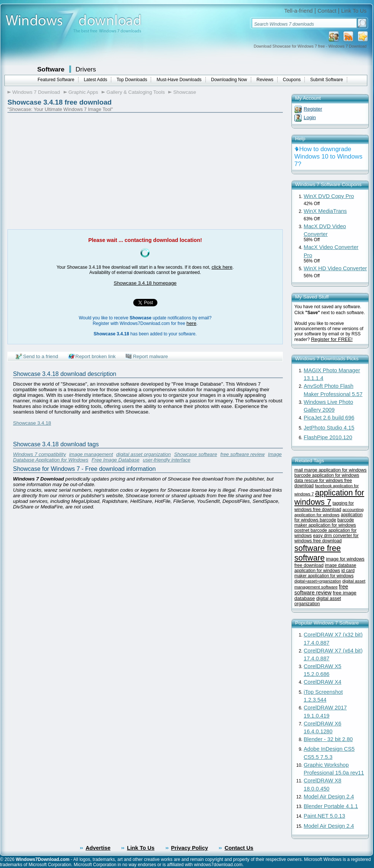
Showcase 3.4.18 (32, 423)
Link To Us (354, 11)
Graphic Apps (83, 92)
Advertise (98, 848)
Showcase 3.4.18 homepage (145, 283)
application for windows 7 (329, 497)
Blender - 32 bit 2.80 (328, 739)
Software (51, 69)
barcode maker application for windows (325, 523)
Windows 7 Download (36, 92)
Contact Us (239, 848)
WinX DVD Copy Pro (329, 196)
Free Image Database (116, 460)
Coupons (292, 80)
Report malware (150, 356)
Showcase (185, 92)
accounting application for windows (329, 512)
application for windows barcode (328, 517)
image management (91, 454)
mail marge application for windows (330, 470)
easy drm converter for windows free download (327, 538)
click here (222, 267)
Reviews (265, 80)
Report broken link (96, 356)
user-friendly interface (167, 460)
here (191, 323)
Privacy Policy (190, 848)
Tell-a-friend (299, 11)
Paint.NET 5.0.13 (324, 816)
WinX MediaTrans (325, 211)
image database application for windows (325, 568)
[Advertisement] (70, 170)
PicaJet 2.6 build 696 (329, 418)
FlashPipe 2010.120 (328, 437)
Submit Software (327, 80)
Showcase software (196, 454)
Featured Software (56, 80)
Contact (327, 11)
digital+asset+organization (318, 581)
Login (310, 117)
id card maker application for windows (325, 573)
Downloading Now (229, 80)
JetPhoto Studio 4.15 (329, 428)
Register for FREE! (332, 339)
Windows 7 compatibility (39, 454)
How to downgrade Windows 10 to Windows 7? (328, 157)
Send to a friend (41, 356)
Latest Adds (95, 80)
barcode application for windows (327, 475)
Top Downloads (132, 80)
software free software (318, 553)
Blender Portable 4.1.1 (331, 806)
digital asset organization (143, 454)
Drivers (86, 69)
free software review (242, 454)
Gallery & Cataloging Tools (136, 92)
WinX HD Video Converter (335, 268)
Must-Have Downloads (179, 80)
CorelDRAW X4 (322, 682)
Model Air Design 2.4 (329, 797)
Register (313, 109)
